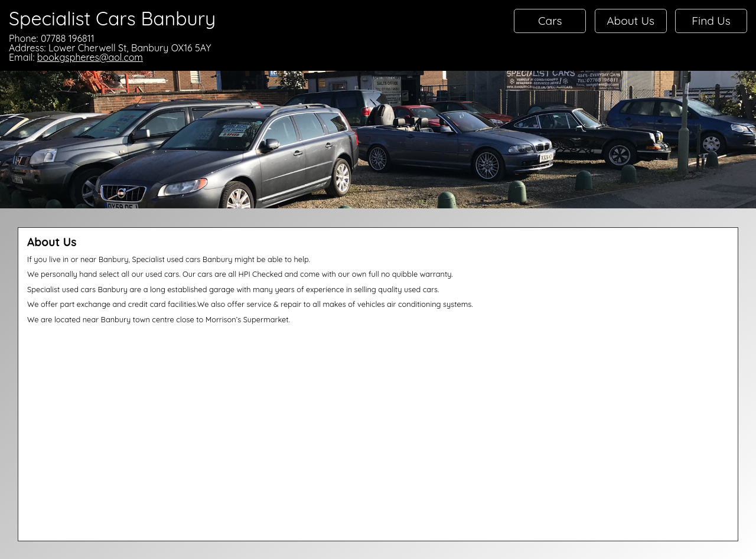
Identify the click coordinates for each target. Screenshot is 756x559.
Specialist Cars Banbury (112, 18)
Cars (550, 21)
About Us (630, 21)
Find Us (711, 21)
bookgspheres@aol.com (90, 57)
